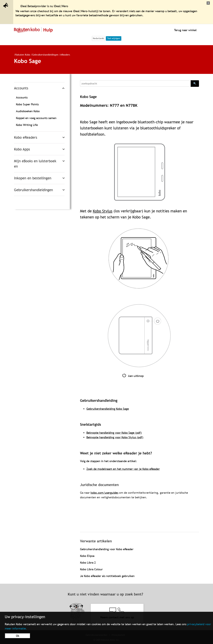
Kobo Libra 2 (88, 563)
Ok (18, 636)
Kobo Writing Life (27, 125)
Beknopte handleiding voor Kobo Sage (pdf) (114, 433)
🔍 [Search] (195, 83)
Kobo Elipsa (87, 556)
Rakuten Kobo (23, 55)
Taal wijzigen (114, 38)
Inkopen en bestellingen (33, 178)
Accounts (21, 88)
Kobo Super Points (27, 104)
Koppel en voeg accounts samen (36, 118)
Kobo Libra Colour (91, 569)
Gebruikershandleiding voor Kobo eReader (107, 549)
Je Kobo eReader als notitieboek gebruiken (107, 576)
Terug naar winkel (185, 30)
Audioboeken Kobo (28, 111)
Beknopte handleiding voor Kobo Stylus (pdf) (115, 437)
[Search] (135, 83)
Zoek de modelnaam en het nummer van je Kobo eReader (123, 469)
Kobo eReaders (26, 137)
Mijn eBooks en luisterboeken (35, 164)
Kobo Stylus (103, 211)
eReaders (65, 55)
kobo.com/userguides (104, 493)
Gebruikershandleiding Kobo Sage (108, 409)
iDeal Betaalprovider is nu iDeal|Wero (44, 6)
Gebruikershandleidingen (45, 55)
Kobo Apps (22, 149)
